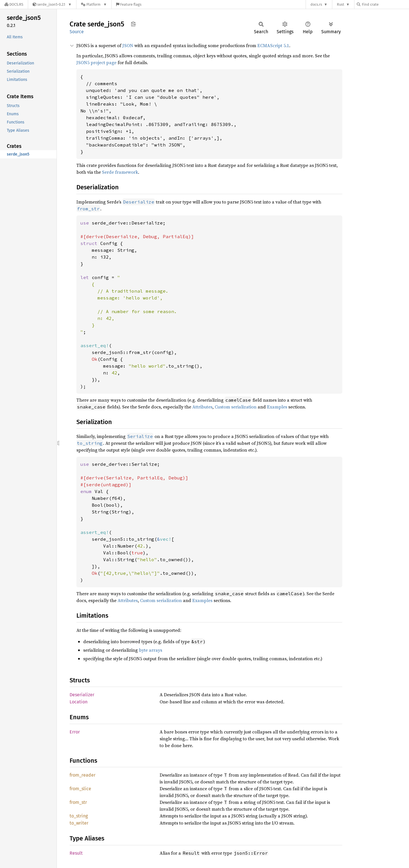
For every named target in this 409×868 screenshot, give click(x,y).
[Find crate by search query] (385, 4)
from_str (78, 802)
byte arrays (151, 650)
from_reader (83, 775)
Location (79, 702)
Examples (277, 407)
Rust (341, 4)
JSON (128, 45)
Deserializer (82, 695)
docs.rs (316, 4)
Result (76, 853)
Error (75, 732)
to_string (79, 816)
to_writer (79, 823)
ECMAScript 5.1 (273, 45)
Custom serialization (236, 407)
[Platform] (94, 4)
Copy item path (133, 24)
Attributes (202, 407)
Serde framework (120, 172)
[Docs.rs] (14, 4)
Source (77, 32)
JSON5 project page (96, 62)
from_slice (80, 789)
